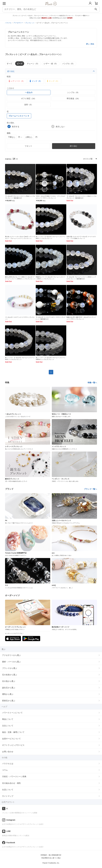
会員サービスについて (11, 739)
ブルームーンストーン (19, 116)
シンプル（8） (73, 92)
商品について (8, 719)
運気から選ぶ (8, 694)
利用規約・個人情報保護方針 (51, 855)
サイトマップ (8, 796)
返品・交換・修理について (13, 732)
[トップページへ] (51, 6)
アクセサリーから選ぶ (11, 655)
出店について (8, 790)
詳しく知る (90, 44)
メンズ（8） (35, 81)
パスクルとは (8, 764)
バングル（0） (68, 64)
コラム (5, 770)
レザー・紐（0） (51, 64)
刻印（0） (29, 105)
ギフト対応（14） (29, 99)
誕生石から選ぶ (9, 688)
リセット (28, 146)
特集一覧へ (92, 383)
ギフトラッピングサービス (13, 745)
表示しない (58, 126)
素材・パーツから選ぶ (11, 662)
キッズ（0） (53, 81)
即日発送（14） (73, 99)
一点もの (29, 92)
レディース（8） (16, 81)
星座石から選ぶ (9, 701)
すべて (10, 64)
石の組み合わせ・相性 (11, 783)
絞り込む (51, 71)
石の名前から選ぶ (10, 675)
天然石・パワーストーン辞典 (14, 776)
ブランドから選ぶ (10, 668)
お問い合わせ (8, 752)
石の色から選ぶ (9, 681)
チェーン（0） (33, 64)
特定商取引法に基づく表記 (51, 858)
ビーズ (20, 64)
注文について (8, 726)
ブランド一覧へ (90, 489)
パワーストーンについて (12, 713)
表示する (13, 126)
